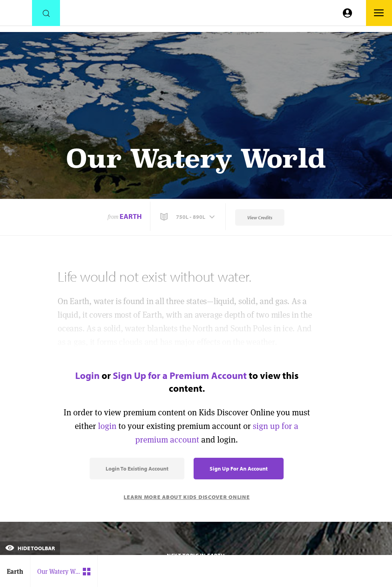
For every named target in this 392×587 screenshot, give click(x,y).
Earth (131, 216)
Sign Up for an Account (239, 469)
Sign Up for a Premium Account (180, 375)
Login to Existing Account (137, 469)
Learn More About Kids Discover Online (187, 497)
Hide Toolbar (30, 548)
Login (87, 375)
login (107, 426)
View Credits (260, 217)
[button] (188, 217)
